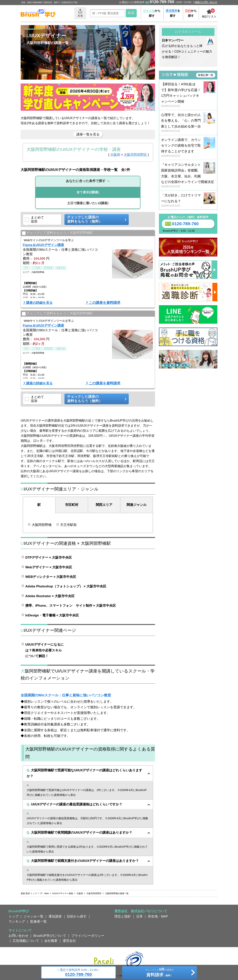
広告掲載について (26, 941)
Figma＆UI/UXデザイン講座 (43, 245)
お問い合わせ (19, 936)
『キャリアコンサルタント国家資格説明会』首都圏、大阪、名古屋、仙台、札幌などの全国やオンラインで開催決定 (188, 176)
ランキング (17, 921)
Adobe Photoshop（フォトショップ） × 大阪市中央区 (66, 586)
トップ (14, 916)
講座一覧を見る (88, 134)
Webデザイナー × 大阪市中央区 (49, 567)
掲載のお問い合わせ (206, 2)
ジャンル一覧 (33, 916)
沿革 (139, 916)
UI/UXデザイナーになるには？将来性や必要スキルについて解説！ (45, 650)
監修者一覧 (38, 921)
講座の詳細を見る (39, 303)
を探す (173, 13)
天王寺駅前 (68, 525)
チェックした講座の (95, 219)
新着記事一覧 (206, 75)
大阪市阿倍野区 (135, 155)
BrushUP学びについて (50, 936)
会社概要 (51, 941)
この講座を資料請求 (105, 303)
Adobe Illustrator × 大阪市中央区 (50, 596)
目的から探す (77, 916)
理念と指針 (123, 916)
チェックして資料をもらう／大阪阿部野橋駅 (57, 233)
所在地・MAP (158, 916)
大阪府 (115, 155)
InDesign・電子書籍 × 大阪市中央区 (52, 615)
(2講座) (88, 192)
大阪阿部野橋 (42, 525)
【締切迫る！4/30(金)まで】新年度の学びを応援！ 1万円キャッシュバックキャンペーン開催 (188, 95)
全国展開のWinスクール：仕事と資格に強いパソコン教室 (66, 695)
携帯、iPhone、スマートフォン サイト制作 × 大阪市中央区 (71, 606)
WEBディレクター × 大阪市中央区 (51, 577)
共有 (80, 13)
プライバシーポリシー (88, 936)
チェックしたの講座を (159, 973)
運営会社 (69, 941)
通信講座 (55, 916)
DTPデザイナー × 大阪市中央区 (49, 557)
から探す (152, 13)
